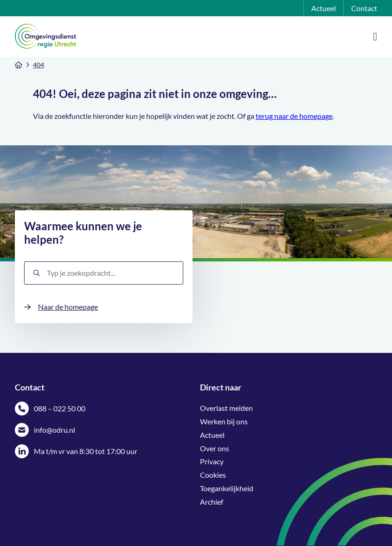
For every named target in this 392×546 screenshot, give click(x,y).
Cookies (213, 475)
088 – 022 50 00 (60, 408)
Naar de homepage (68, 307)
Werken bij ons (224, 421)
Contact (364, 8)
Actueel (324, 8)
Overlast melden (226, 408)
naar (282, 116)
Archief (212, 502)
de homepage (311, 116)
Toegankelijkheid (227, 488)
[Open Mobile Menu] (375, 37)
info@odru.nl (55, 430)
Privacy (212, 461)
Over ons (215, 448)
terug (265, 116)
